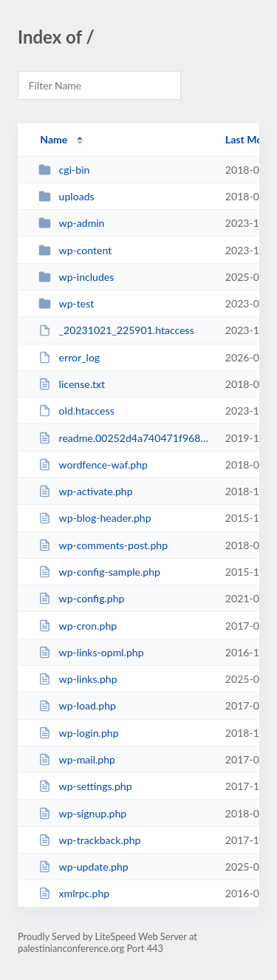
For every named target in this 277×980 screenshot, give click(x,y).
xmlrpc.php (74, 893)
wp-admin (71, 223)
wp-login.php (78, 733)
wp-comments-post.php (103, 545)
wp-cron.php (78, 626)
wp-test (66, 303)
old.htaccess (76, 411)
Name (54, 139)
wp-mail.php (77, 759)
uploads (66, 196)
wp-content (75, 250)
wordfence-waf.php (93, 465)
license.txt (72, 384)
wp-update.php (83, 867)
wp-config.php (81, 598)
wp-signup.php (82, 813)
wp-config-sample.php (99, 572)
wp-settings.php (85, 786)
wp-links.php (78, 679)
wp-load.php (77, 705)
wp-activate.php (85, 491)
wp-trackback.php (89, 840)
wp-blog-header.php (95, 518)
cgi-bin (64, 170)
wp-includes (76, 277)
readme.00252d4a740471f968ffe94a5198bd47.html (125, 438)
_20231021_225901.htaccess (116, 330)
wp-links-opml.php (91, 652)
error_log (69, 357)
